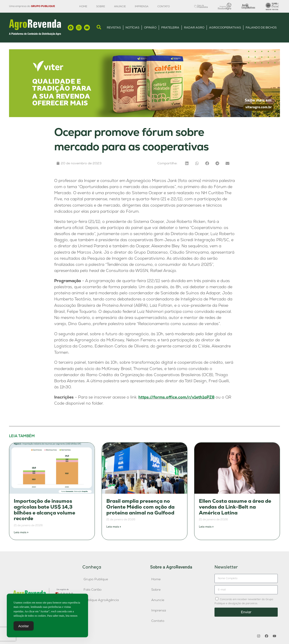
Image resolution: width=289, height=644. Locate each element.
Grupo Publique (96, 579)
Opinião (150, 27)
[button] (187, 163)
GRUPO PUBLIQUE (43, 6)
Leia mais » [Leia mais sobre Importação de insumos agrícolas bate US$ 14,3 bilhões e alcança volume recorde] (21, 532)
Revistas (114, 27)
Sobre (101, 6)
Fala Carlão (93, 590)
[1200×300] (144, 116)
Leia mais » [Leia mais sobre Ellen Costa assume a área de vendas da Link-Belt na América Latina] (206, 527)
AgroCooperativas (225, 27)
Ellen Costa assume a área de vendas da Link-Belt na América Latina (235, 507)
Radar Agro (194, 27)
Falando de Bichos (261, 27)
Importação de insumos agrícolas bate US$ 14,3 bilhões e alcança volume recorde (44, 510)
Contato (164, 6)
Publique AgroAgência (101, 600)
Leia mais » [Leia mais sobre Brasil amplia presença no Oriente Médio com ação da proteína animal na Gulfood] (114, 527)
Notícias (132, 27)
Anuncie (120, 6)
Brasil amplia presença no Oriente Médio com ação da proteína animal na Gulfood (140, 507)
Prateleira (170, 27)
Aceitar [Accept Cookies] (24, 628)
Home (83, 6)
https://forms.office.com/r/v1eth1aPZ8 (176, 397)
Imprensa (142, 6)
